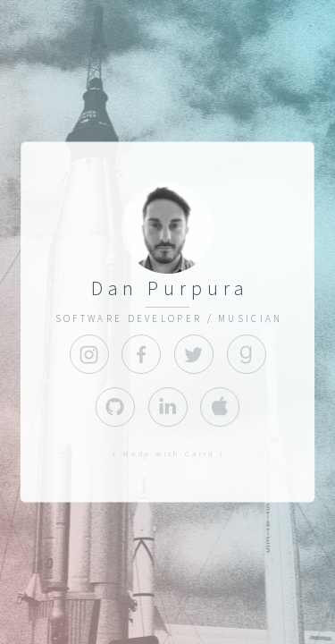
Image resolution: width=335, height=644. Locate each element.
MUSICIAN (250, 319)
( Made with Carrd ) (169, 454)
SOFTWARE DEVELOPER (129, 319)
